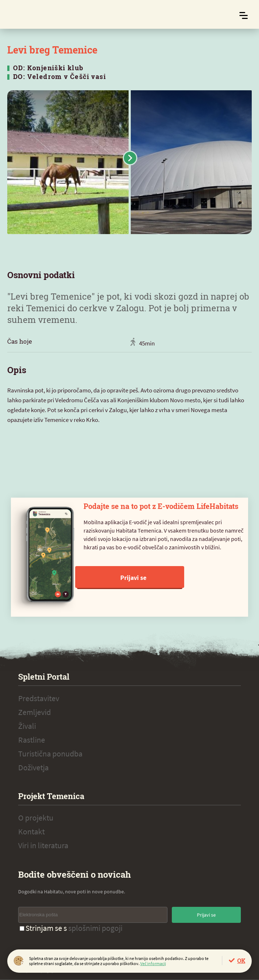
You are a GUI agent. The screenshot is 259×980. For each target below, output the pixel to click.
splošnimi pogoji (95, 928)
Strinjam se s (71, 928)
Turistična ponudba (50, 754)
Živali (27, 726)
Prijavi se (133, 578)
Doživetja (33, 767)
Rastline (32, 740)
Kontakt (31, 831)
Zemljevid (35, 712)
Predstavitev (39, 698)
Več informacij (153, 963)
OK (241, 961)
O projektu (36, 818)
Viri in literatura (43, 845)
